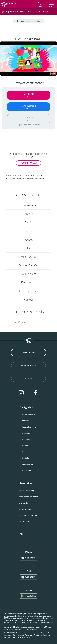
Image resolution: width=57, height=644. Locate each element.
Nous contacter (28, 366)
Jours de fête (28, 274)
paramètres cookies (27, 528)
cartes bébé (24, 458)
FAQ (21, 534)
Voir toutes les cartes (28, 21)
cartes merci (25, 446)
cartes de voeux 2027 (29, 415)
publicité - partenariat (28, 515)
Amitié (28, 222)
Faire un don (28, 352)
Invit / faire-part (28, 291)
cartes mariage (26, 452)
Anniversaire (28, 205)
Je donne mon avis (28, 163)
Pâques (29, 240)
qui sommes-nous (26, 509)
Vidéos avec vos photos (28, 322)
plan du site (24, 503)
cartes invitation (27, 464)
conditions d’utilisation (29, 497)
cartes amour (25, 433)
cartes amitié (25, 439)
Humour (28, 300)
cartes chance (25, 470)
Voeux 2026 (28, 257)
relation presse (25, 522)
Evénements (28, 282)
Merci (28, 231)
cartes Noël (24, 421)
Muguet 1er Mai (28, 265)
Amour (29, 214)
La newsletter (28, 378)
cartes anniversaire (28, 427)
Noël (29, 248)
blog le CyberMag (26, 490)
